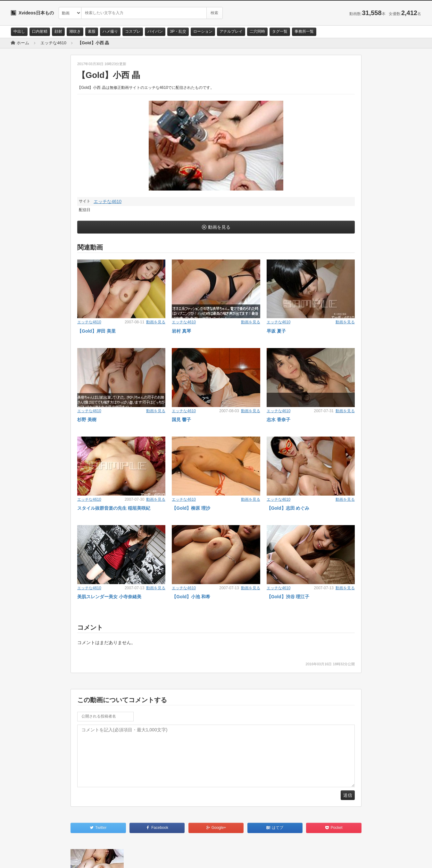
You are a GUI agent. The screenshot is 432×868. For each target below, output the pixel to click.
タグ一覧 (280, 31)
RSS (83, 857)
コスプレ (133, 31)
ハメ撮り (110, 31)
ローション (203, 31)
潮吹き (75, 31)
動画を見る (219, 227)
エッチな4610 (108, 201)
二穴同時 (257, 31)
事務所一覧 (304, 31)
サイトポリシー (59, 857)
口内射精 (40, 31)
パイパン (155, 31)
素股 (92, 31)
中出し (19, 31)
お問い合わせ (28, 857)
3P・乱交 (178, 31)
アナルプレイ (231, 31)
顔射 (58, 31)
